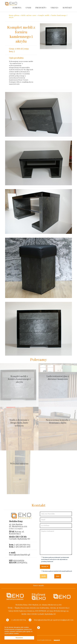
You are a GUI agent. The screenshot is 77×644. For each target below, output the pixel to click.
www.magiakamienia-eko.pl (18, 86)
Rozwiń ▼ (45, 567)
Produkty (41, 8)
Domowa (17, 8)
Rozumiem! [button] (19, 638)
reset (58, 576)
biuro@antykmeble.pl (20, 555)
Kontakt (67, 8)
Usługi (55, 8)
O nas (28, 8)
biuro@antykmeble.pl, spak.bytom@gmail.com (54, 620)
